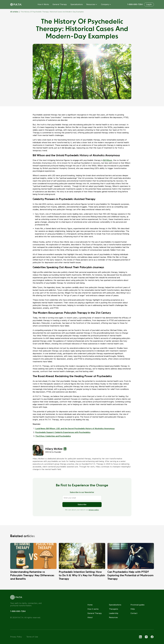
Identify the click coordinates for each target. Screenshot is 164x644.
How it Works (43, 4)
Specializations (77, 4)
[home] (16, 4)
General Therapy (60, 4)
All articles (14, 12)
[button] (92, 5)
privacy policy (94, 510)
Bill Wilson (108, 160)
